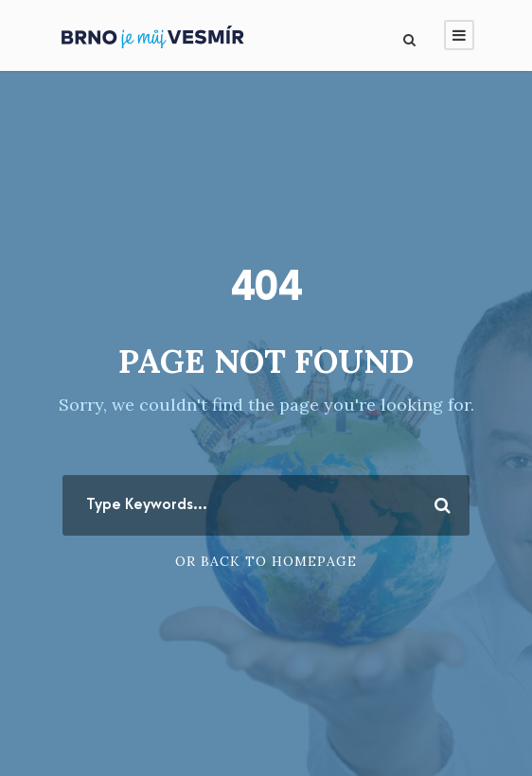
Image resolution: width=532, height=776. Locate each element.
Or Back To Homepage (266, 561)
